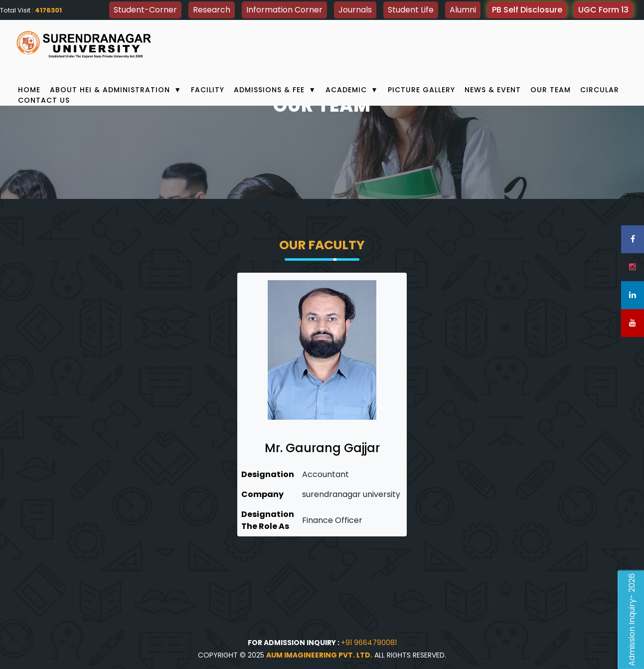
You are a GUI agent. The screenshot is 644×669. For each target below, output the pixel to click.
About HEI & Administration (116, 90)
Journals (355, 10)
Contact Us (44, 100)
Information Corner (284, 10)
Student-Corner (145, 10)
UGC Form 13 (603, 10)
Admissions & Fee (275, 90)
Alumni (463, 10)
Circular (600, 90)
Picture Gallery (421, 90)
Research (212, 10)
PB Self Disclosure (527, 10)
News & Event (493, 90)
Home (29, 90)
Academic (352, 90)
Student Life (411, 10)
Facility (208, 90)
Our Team (551, 90)
